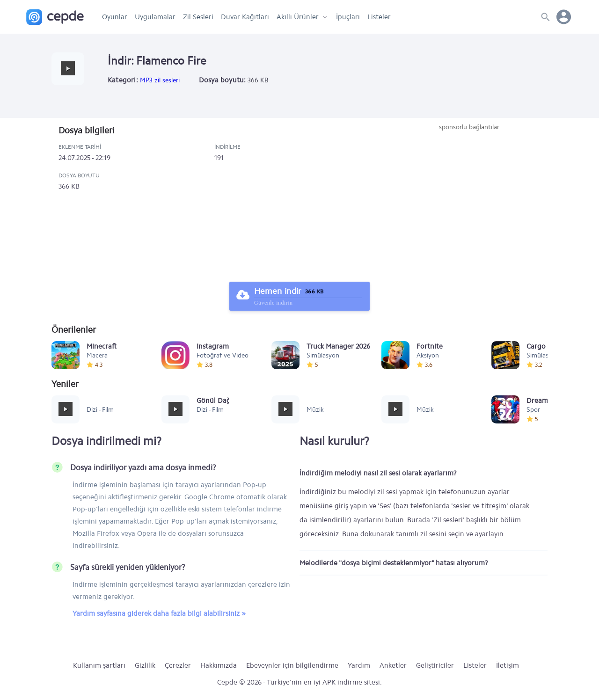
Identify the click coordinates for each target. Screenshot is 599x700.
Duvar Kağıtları (245, 17)
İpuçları (348, 17)
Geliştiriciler (435, 665)
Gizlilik (145, 665)
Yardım (359, 665)
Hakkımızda (219, 665)
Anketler (393, 665)
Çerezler (178, 665)
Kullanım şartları (99, 665)
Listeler (379, 17)
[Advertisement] (469, 202)
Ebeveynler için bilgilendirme (292, 665)
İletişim (508, 665)
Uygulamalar (155, 17)
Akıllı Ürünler (298, 17)
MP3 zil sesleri (160, 80)
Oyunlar (115, 17)
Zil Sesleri (198, 17)
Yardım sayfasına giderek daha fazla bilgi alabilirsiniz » (159, 613)
